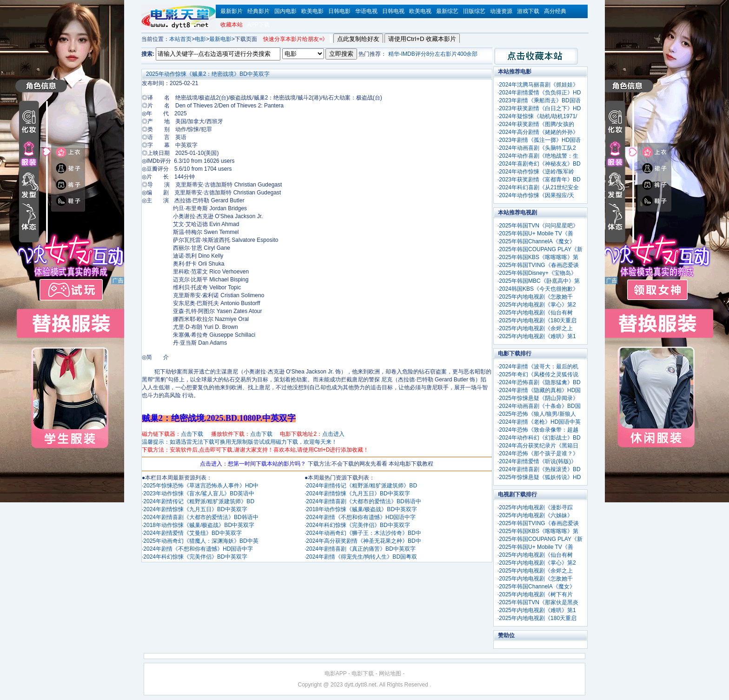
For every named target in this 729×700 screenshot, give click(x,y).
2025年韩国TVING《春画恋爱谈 (539, 265)
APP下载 (258, 25)
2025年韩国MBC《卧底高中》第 (539, 281)
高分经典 (555, 11)
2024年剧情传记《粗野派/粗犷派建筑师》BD (199, 501)
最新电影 (220, 39)
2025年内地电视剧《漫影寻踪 (536, 507)
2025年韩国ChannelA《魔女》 (537, 241)
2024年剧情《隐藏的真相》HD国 (540, 390)
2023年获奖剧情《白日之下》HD (540, 108)
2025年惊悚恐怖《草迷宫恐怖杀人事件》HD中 (201, 486)
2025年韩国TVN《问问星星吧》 (539, 226)
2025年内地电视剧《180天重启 (538, 320)
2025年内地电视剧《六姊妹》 (536, 515)
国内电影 (285, 11)
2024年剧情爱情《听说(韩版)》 (538, 461)
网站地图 (390, 673)
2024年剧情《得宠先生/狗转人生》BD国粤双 (361, 557)
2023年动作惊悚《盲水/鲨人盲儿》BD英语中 (199, 493)
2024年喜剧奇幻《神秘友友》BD (540, 164)
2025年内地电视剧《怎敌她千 (536, 297)
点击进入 (333, 434)
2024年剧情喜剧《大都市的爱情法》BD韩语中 (201, 517)
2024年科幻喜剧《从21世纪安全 (539, 187)
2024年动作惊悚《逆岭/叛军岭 (537, 172)
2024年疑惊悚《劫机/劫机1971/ (538, 116)
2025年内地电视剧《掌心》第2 (537, 305)
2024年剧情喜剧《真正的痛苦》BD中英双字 (361, 549)
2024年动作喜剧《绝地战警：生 (539, 156)
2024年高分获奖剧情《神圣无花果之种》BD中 (363, 541)
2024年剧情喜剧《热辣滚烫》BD (540, 469)
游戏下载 (528, 11)
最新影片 (232, 11)
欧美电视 (420, 11)
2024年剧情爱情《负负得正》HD (540, 93)
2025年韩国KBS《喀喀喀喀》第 (539, 257)
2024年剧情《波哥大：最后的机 (539, 367)
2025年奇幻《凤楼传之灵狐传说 (539, 374)
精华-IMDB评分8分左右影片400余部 (433, 54)
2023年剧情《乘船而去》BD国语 (540, 100)
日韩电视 (393, 11)
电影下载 (363, 673)
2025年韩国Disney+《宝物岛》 (537, 273)
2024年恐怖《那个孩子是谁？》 (539, 453)
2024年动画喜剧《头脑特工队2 (537, 148)
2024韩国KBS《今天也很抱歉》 (539, 289)
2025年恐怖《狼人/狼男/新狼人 (537, 414)
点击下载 (192, 434)
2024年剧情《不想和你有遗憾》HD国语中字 (198, 549)
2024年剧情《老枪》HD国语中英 (540, 422)
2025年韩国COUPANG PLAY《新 (541, 249)
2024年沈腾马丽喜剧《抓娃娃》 (539, 85)
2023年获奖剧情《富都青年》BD (540, 180)
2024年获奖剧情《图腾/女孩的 (537, 124)
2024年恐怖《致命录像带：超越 (539, 430)
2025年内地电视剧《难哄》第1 (537, 336)
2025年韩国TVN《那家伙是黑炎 (539, 602)
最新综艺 (447, 11)
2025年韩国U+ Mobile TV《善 (536, 233)
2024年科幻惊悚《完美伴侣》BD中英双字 (195, 557)
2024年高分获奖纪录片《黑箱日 (539, 446)
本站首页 (180, 39)
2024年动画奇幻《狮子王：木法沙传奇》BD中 (363, 533)
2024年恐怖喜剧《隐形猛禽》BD (540, 382)
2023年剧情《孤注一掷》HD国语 (540, 140)
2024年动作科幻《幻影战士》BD (540, 438)
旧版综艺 (474, 11)
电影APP (336, 673)
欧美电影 (312, 11)
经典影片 (258, 11)
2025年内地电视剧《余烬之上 (536, 328)
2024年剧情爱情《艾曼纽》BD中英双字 (192, 533)
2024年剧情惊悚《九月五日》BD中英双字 (195, 509)
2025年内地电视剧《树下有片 (536, 594)
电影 (200, 39)
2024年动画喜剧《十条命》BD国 (540, 406)
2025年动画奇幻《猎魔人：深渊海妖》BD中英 (201, 541)
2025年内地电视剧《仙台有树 (536, 313)
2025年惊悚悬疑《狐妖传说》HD (540, 477)
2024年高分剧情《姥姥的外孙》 (539, 132)
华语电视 (366, 11)
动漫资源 (501, 11)
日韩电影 (339, 11)
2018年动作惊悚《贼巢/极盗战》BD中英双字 (199, 525)
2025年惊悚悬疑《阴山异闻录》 (539, 398)
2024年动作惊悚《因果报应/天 (537, 195)
